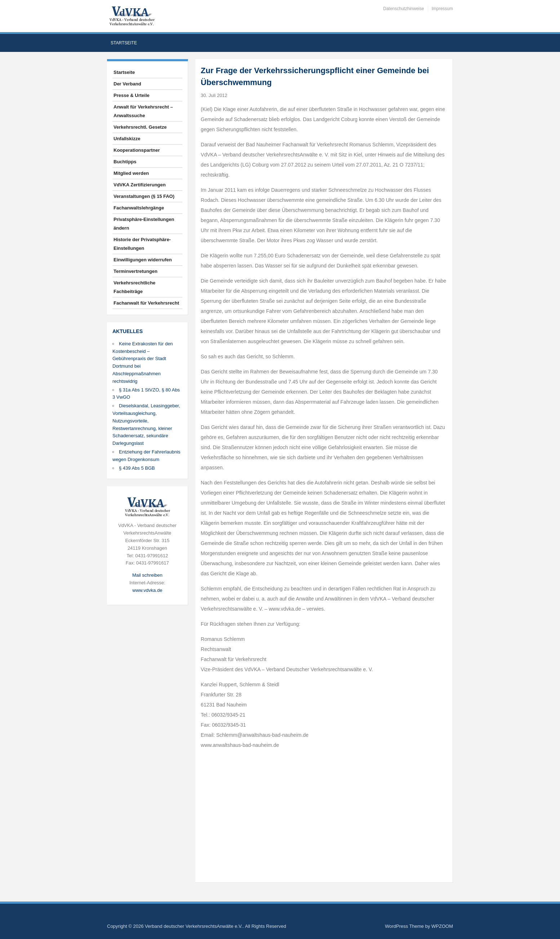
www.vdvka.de (147, 590)
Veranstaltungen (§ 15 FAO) (144, 196)
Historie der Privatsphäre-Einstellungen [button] (142, 244)
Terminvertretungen (135, 271)
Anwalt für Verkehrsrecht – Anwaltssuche (143, 111)
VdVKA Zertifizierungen (140, 185)
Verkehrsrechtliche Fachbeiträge (134, 287)
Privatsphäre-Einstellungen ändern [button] (144, 224)
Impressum (442, 9)
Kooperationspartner (137, 150)
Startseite (124, 43)
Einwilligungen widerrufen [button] (143, 260)
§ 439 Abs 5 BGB (137, 468)
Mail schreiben (147, 575)
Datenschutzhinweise (403, 9)
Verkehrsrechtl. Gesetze (140, 127)
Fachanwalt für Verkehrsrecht (146, 303)
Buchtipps (125, 162)
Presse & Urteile (132, 95)
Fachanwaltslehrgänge (139, 208)
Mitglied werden (131, 173)
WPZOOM (442, 926)
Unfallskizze (127, 139)
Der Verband (127, 84)
